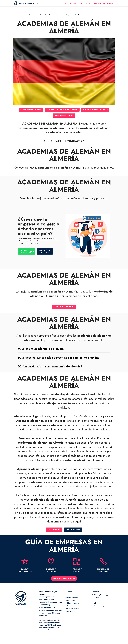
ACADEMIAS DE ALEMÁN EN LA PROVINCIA (62, 110)
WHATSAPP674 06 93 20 (27, 252)
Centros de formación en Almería (34, 15)
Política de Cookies (72, 610)
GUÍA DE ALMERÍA (54, 530)
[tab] (64, 349)
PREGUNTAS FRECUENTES (64, 116)
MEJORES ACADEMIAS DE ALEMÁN (98, 110)
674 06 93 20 (96, 599)
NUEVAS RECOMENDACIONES (29, 110)
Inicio (67, 596)
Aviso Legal (69, 612)
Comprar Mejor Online (33, 4)
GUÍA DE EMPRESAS (74, 530)
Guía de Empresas (69, 4)
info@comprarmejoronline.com (102, 607)
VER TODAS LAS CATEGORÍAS (64, 579)
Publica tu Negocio (72, 604)
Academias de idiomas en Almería (57, 15)
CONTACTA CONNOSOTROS (46, 252)
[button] (64, 349)
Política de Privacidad (73, 607)
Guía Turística (85, 4)
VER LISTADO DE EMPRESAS (64, 307)
